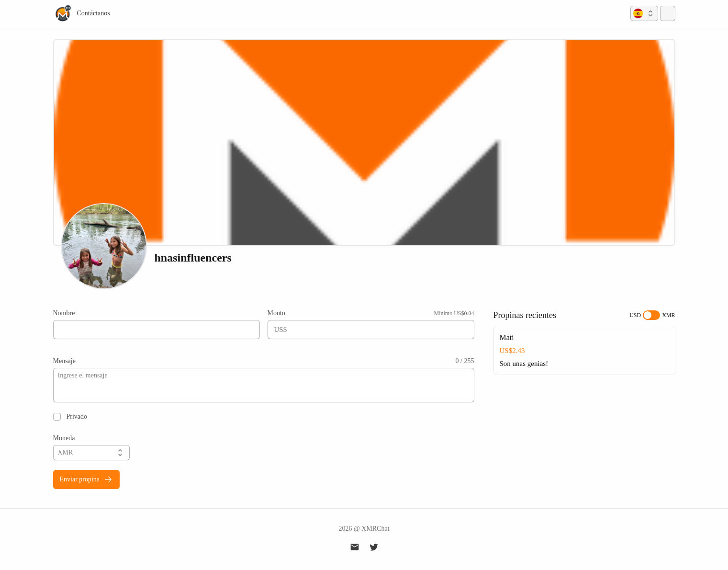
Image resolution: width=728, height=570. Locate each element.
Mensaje (64, 361)
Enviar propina (87, 479)
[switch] (651, 315)
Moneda (64, 438)
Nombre (64, 313)
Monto (276, 313)
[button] (644, 13)
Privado (77, 416)
